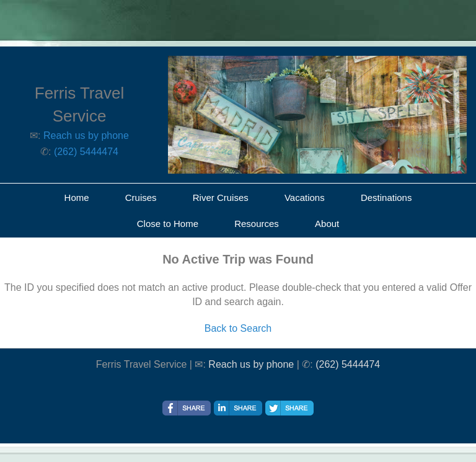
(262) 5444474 (86, 152)
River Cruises (221, 198)
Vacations (305, 198)
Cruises (141, 198)
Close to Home (168, 224)
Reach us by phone (86, 135)
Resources (257, 224)
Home (77, 198)
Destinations (386, 198)
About (327, 224)
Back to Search (238, 328)
